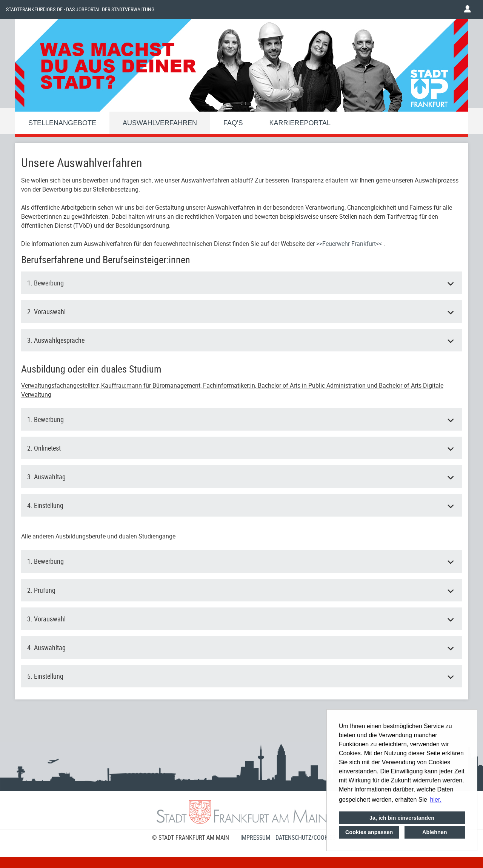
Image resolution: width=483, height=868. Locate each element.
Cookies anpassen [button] (369, 832)
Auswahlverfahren (160, 123)
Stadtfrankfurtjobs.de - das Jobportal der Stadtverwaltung (80, 9)
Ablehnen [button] (435, 832)
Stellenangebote (62, 123)
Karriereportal (300, 123)
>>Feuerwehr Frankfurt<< (350, 244)
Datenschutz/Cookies (305, 837)
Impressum (255, 837)
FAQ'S (233, 123)
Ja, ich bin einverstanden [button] (402, 818)
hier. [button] (436, 800)
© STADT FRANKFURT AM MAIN (191, 837)
